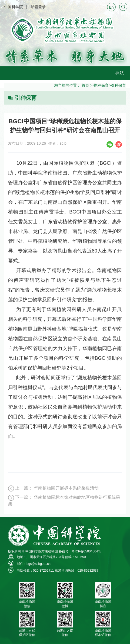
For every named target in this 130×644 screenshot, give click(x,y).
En (111, 7)
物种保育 (101, 85)
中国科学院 (14, 7)
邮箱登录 (38, 7)
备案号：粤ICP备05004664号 (80, 551)
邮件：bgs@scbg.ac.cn (34, 564)
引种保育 (118, 85)
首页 (85, 85)
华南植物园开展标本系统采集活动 (66, 488)
